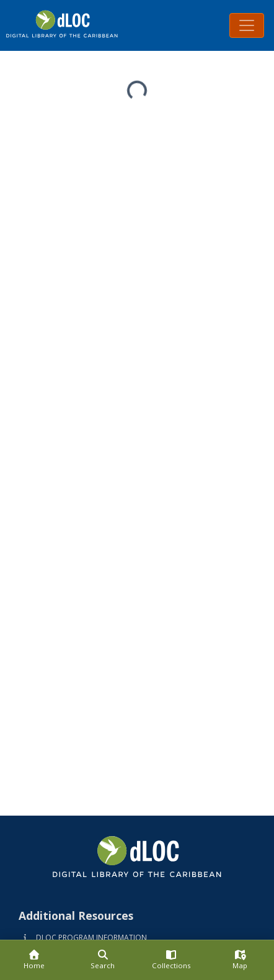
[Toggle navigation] (247, 25)
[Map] (240, 960)
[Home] (34, 960)
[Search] (103, 960)
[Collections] (171, 960)
